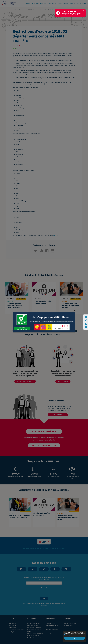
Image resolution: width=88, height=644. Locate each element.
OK (75, 638)
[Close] (84, 11)
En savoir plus (68, 635)
